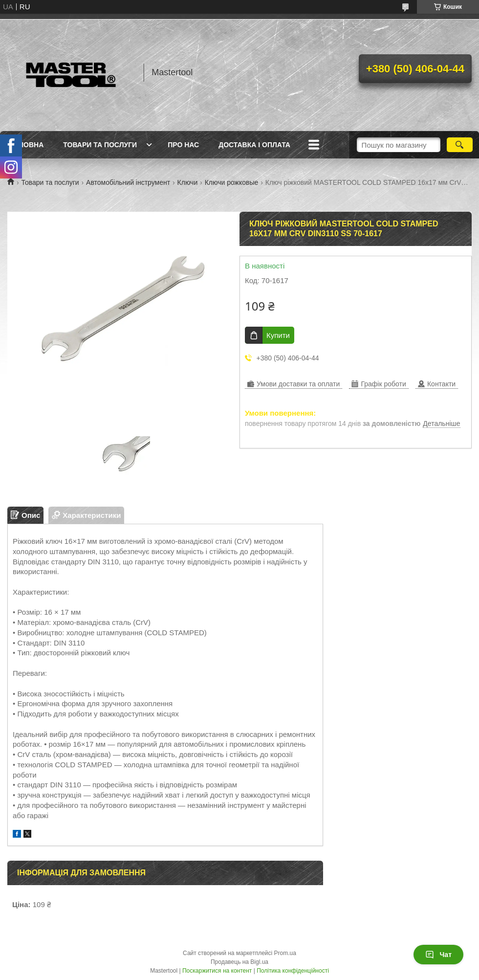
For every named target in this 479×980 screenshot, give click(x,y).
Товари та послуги (100, 145)
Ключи (188, 182)
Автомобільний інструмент (128, 182)
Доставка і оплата (254, 145)
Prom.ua (285, 953)
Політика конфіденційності (293, 971)
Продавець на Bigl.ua (239, 962)
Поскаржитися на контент (217, 971)
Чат (438, 955)
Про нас (183, 145)
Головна (27, 145)
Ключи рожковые (232, 182)
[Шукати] (460, 145)
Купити (278, 335)
